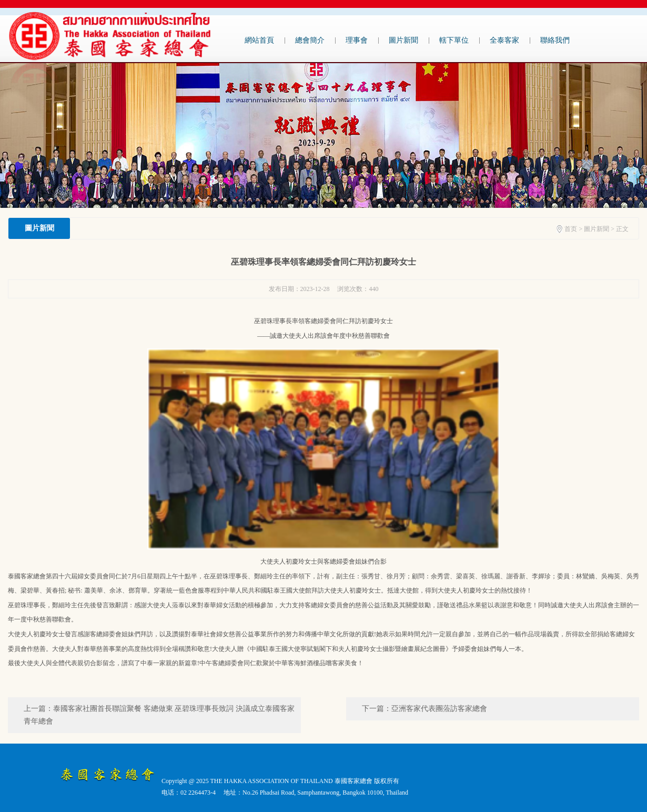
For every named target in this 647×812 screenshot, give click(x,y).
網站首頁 (259, 40)
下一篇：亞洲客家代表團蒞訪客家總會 (424, 709)
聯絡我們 (555, 40)
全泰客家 (504, 40)
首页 (571, 229)
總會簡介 (310, 40)
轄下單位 (454, 40)
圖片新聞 (403, 40)
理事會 (357, 40)
